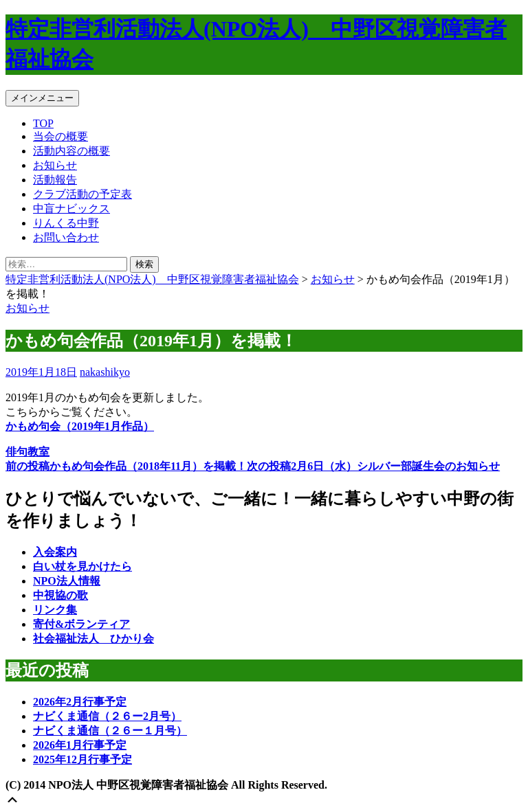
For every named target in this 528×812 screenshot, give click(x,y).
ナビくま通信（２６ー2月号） (107, 716)
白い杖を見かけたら (82, 566)
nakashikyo (105, 372)
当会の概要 (60, 136)
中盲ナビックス (71, 208)
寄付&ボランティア (81, 624)
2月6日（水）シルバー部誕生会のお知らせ (373, 466)
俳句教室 (27, 452)
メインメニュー (42, 98)
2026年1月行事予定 (80, 745)
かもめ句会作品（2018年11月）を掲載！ (126, 466)
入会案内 (55, 552)
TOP (43, 123)
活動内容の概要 (71, 151)
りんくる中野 (66, 223)
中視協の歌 (60, 595)
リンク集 (55, 610)
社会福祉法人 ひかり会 (93, 639)
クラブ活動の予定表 (82, 194)
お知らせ (55, 165)
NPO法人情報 (67, 581)
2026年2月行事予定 (80, 702)
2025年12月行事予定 (82, 759)
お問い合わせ (66, 237)
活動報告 (55, 180)
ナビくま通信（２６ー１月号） (110, 731)
